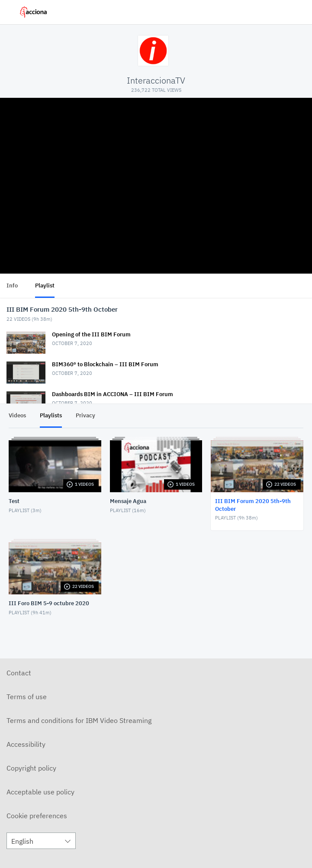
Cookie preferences (37, 816)
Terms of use (27, 697)
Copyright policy (31, 768)
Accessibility (26, 744)
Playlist (45, 286)
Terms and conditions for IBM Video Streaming (79, 720)
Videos (17, 415)
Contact (19, 673)
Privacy (85, 415)
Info (12, 286)
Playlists (51, 415)
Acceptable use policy (40, 792)
